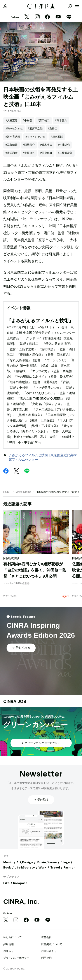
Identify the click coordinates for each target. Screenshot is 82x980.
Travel (55, 867)
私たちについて (12, 937)
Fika (6, 883)
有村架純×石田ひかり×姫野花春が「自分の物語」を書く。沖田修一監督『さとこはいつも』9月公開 (35, 570)
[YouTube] (58, 17)
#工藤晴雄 (11, 145)
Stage (65, 862)
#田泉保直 (46, 153)
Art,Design (25, 862)
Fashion (70, 867)
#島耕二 (53, 129)
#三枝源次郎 (65, 153)
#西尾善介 (29, 145)
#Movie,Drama (14, 129)
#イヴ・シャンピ (36, 137)
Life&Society (25, 867)
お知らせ (9, 951)
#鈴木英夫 (46, 145)
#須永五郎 (57, 137)
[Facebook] (47, 17)
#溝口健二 (44, 120)
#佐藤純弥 (64, 145)
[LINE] (69, 17)
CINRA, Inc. (21, 901)
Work (42, 867)
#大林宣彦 (11, 120)
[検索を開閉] (70, 6)
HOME (7, 492)
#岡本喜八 (61, 120)
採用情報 (9, 944)
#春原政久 (29, 153)
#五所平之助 (35, 129)
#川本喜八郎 (13, 137)
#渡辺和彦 (11, 153)
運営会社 (46, 937)
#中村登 (28, 120)
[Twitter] (27, 17)
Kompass (20, 883)
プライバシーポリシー (16, 958)
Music (8, 862)
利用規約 (46, 958)
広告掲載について (52, 944)
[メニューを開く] (77, 6)
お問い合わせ (49, 951)
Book (7, 867)
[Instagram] (37, 17)
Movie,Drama (23, 492)
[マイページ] (5, 6)
